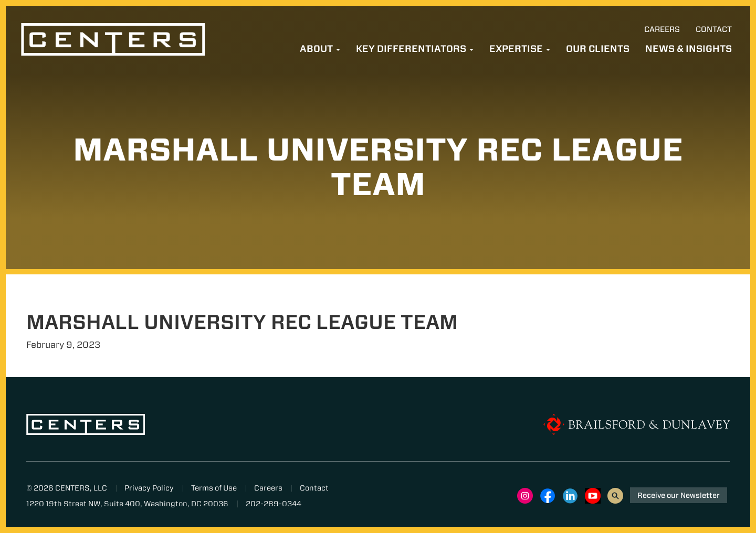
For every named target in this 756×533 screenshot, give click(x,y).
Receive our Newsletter (679, 495)
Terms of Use (214, 488)
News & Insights (689, 49)
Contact (714, 29)
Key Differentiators (415, 49)
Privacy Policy (149, 488)
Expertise (520, 49)
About (320, 49)
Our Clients (598, 49)
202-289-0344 (274, 504)
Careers (662, 29)
